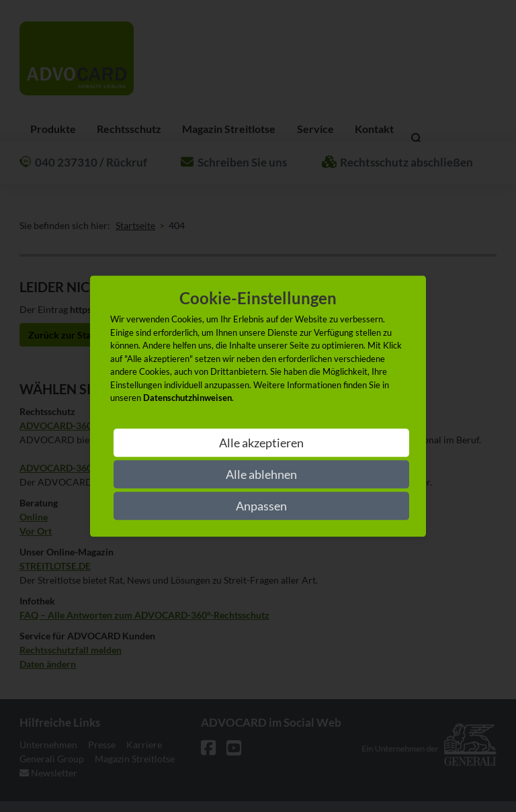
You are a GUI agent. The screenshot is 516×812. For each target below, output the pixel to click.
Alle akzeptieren (261, 443)
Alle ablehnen (261, 474)
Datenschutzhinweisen (187, 398)
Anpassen (261, 506)
